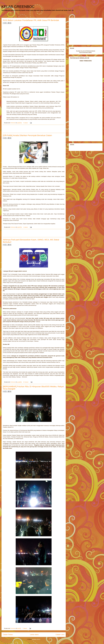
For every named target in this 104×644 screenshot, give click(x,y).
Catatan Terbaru (8, 635)
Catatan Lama (60, 635)
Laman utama (34, 635)
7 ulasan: (25, 628)
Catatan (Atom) (36, 639)
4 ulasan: (26, 123)
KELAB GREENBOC (18, 7)
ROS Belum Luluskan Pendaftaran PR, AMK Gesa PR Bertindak (31, 20)
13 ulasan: (26, 382)
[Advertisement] (34, 129)
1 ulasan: (26, 227)
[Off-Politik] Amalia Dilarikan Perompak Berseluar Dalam (27, 135)
